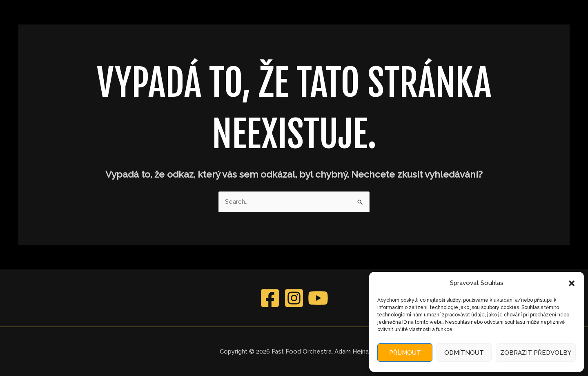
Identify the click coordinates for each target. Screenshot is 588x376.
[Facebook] (270, 298)
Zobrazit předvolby (536, 353)
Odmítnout (464, 353)
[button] (572, 283)
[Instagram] (294, 298)
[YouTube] (318, 298)
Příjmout (405, 353)
